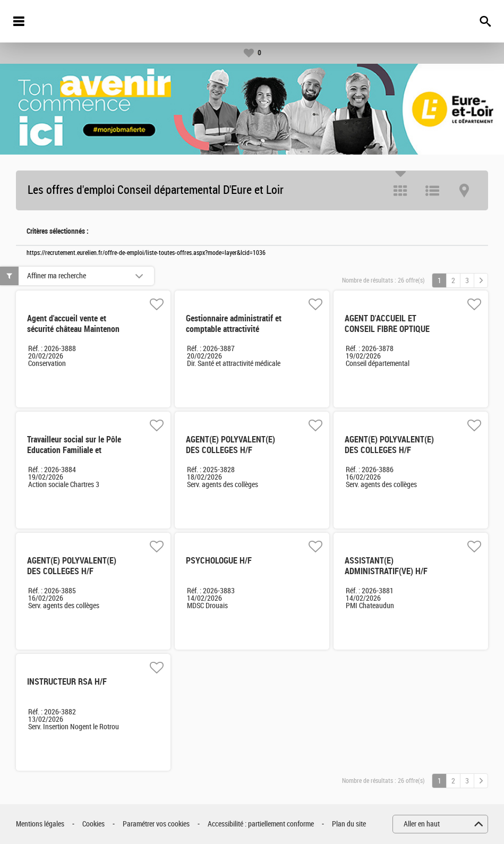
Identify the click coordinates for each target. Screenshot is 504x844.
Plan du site (349, 824)
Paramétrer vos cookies (156, 824)
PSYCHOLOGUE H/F (219, 561)
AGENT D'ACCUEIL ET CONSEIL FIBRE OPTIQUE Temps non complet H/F (387, 329)
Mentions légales (40, 824)
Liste (432, 191)
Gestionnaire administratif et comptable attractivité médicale (234, 329)
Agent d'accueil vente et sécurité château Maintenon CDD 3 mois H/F (73, 329)
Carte (464, 191)
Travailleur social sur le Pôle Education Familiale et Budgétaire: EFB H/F (74, 450)
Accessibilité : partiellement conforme (261, 824)
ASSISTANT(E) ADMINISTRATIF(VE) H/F (386, 566)
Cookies (93, 824)
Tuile (400, 191)
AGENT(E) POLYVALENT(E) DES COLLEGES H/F (230, 445)
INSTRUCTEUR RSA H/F (67, 682)
